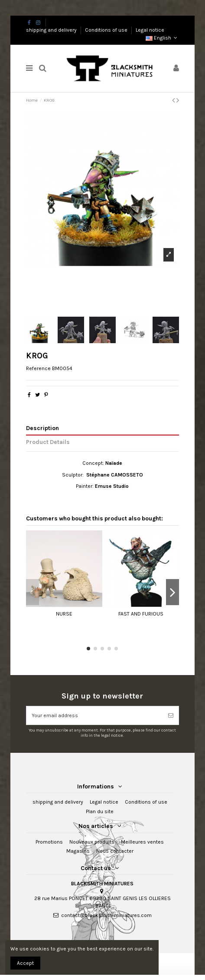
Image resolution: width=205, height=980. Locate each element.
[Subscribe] (171, 715)
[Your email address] (95, 715)
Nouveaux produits (92, 842)
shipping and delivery (52, 30)
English (162, 38)
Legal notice (150, 30)
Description (42, 428)
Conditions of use (107, 30)
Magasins (78, 851)
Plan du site (100, 811)
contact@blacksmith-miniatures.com (106, 915)
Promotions (49, 842)
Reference (38, 368)
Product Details (48, 442)
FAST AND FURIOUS (141, 614)
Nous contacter (115, 851)
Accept (25, 963)
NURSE (64, 614)
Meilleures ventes (142, 842)
